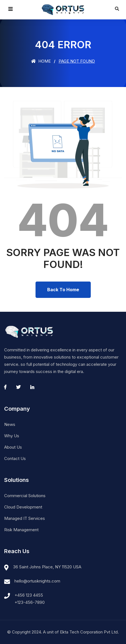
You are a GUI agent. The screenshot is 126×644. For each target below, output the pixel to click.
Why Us (12, 436)
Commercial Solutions (25, 496)
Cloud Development (23, 507)
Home (41, 61)
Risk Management (21, 530)
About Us (13, 447)
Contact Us (15, 458)
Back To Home (63, 290)
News (10, 424)
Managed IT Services (25, 518)
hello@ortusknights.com (37, 581)
